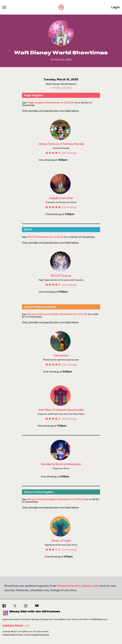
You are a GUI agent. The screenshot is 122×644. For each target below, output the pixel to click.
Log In (115, 7)
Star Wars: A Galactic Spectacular (61, 410)
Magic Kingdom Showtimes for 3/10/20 (50, 103)
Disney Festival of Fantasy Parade (61, 144)
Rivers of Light (61, 541)
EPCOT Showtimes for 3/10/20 (45, 237)
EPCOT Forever (61, 276)
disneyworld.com (68, 586)
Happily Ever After (61, 198)
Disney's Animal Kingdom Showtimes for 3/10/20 (56, 499)
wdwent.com (90, 586)
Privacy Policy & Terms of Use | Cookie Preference (26, 635)
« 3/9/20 (55, 88)
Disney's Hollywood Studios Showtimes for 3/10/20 (57, 314)
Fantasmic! (61, 355)
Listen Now (17, 626)
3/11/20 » (67, 88)
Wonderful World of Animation (61, 464)
